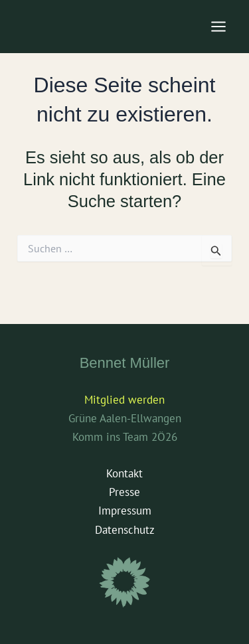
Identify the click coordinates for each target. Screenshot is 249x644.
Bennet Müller (125, 363)
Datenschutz (125, 530)
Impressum (125, 511)
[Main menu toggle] (219, 27)
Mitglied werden (124, 400)
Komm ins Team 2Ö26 (125, 437)
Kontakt (124, 473)
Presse (124, 492)
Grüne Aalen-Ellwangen (125, 418)
